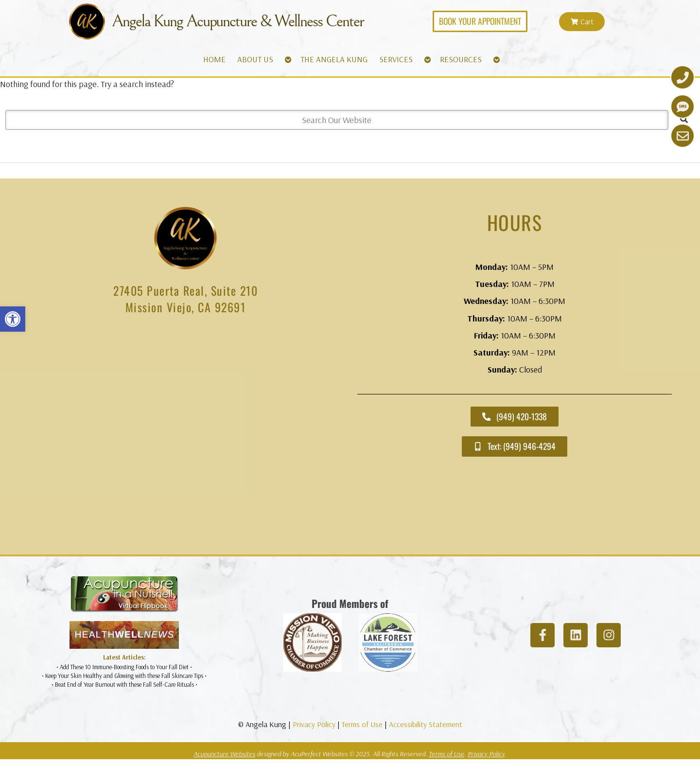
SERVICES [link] (396, 59)
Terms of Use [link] (362, 724)
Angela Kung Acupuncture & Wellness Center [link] (238, 21)
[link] (13, 319)
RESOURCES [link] (461, 59)
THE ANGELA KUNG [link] (334, 59)
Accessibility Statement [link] (426, 724)
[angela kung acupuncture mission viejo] (185, 437)
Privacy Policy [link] (314, 724)
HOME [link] (214, 59)
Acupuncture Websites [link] (224, 754)
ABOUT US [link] (255, 59)
